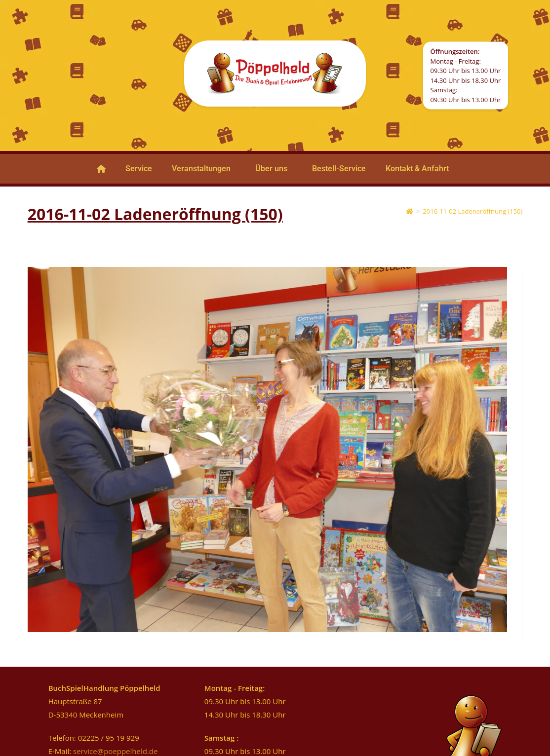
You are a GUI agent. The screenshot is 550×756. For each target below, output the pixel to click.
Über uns (271, 169)
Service (139, 169)
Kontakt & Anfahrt (417, 169)
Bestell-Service (339, 169)
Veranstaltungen (201, 169)
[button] (204, 169)
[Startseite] (410, 211)
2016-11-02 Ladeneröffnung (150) (472, 211)
